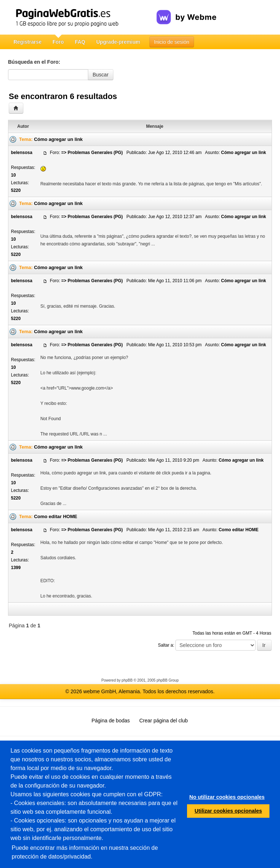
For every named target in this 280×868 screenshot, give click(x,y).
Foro (58, 42)
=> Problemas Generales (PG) (92, 153)
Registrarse (28, 42)
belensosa (22, 153)
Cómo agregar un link (58, 139)
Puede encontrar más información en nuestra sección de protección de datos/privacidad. (85, 852)
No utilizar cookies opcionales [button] (227, 797)
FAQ (80, 42)
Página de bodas (111, 721)
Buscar (101, 75)
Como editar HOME (55, 516)
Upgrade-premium (118, 42)
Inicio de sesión (172, 42)
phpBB (127, 680)
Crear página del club (164, 721)
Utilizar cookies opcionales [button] (228, 811)
